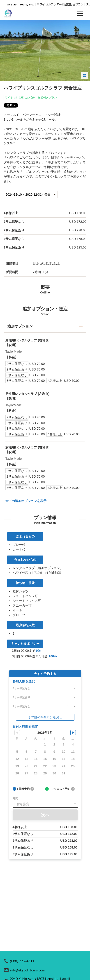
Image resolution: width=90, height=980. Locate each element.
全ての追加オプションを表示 (26, 501)
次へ (45, 815)
